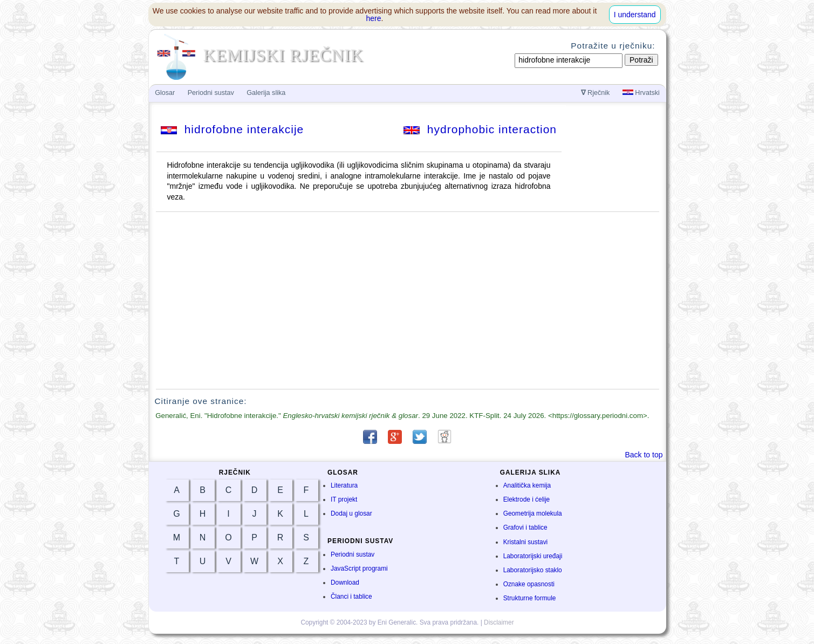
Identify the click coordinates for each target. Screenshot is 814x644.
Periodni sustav (353, 554)
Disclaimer (499, 622)
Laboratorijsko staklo (533, 570)
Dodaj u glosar (351, 513)
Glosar (165, 93)
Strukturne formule (530, 598)
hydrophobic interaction (480, 129)
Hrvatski (641, 93)
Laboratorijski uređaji (533, 556)
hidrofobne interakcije (232, 129)
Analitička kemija (527, 485)
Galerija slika (266, 93)
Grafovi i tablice (525, 527)
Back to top (644, 455)
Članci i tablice (351, 597)
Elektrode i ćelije (527, 499)
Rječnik (596, 93)
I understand (635, 15)
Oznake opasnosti (529, 584)
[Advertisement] (407, 300)
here (374, 18)
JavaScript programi (359, 568)
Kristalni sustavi (526, 542)
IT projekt (344, 499)
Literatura (344, 485)
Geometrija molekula (533, 513)
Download (345, 583)
